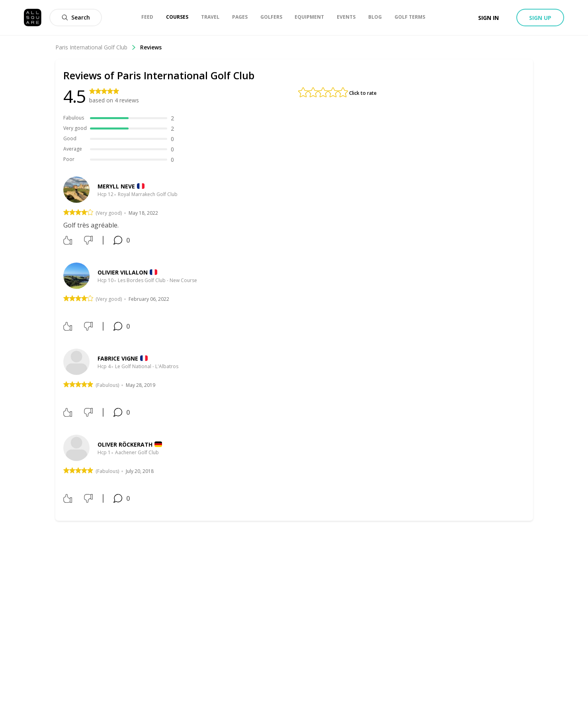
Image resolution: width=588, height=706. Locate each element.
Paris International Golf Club (96, 47)
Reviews (151, 47)
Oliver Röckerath (125, 444)
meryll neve (116, 186)
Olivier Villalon (123, 272)
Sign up (540, 18)
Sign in (488, 18)
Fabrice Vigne (118, 358)
